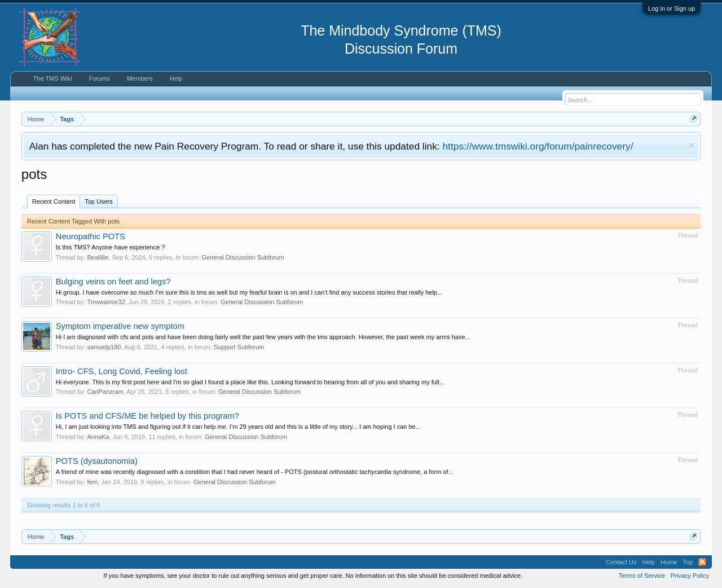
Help (176, 78)
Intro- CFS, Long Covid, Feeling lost (122, 371)
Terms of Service (642, 576)
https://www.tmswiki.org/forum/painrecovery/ (538, 146)
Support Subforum (239, 347)
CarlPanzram (105, 392)
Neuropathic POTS (91, 236)
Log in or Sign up (672, 8)
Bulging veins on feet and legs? (113, 282)
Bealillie (98, 257)
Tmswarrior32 (106, 302)
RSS (702, 562)
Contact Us (621, 562)
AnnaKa (98, 437)
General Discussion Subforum (243, 257)
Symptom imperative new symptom (120, 326)
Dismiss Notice (691, 145)
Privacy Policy (690, 576)
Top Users (99, 201)
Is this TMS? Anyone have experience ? (111, 247)
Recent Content (54, 201)
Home (669, 562)
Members (140, 78)
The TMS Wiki (53, 78)
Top (688, 562)
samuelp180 (104, 347)
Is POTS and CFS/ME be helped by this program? (148, 416)
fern (92, 482)
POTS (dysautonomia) (97, 461)
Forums (100, 78)
